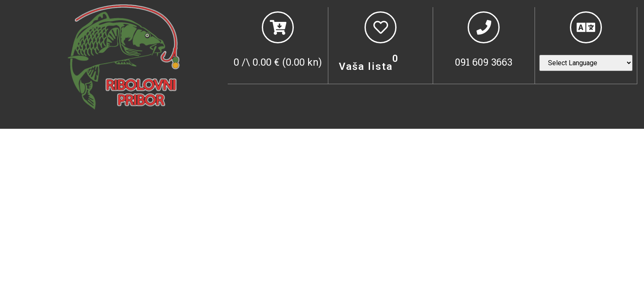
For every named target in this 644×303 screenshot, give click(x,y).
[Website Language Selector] (586, 63)
